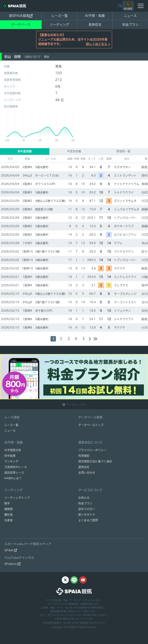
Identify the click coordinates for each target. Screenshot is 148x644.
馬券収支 (95, 25)
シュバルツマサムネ (127, 209)
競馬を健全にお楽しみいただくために (74, 619)
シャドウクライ (124, 192)
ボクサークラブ (124, 226)
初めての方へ (87, 509)
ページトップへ (74, 405)
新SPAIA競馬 (21, 16)
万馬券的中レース (16, 467)
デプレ (118, 243)
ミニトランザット (125, 176)
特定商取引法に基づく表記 (95, 461)
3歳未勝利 (42, 167)
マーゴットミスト (125, 302)
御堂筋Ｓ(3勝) (44, 209)
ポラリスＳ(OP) (45, 184)
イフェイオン (122, 311)
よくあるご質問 (88, 520)
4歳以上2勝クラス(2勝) (50, 201)
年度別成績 (74, 151)
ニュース (130, 16)
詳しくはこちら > (98, 44)
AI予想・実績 (95, 16)
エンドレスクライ (125, 277)
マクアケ (120, 268)
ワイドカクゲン (124, 252)
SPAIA (11, 550)
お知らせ (84, 498)
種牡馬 (9, 515)
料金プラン (85, 503)
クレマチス (121, 285)
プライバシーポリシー (92, 450)
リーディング (59, 25)
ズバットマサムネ (125, 201)
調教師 (9, 509)
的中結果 (10, 456)
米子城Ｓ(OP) (44, 311)
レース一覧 (59, 16)
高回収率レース (14, 473)
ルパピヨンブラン (125, 235)
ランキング (11, 461)
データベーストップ (91, 425)
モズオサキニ (122, 167)
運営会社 (84, 467)
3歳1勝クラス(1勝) (48, 252)
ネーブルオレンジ (125, 294)
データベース (21, 25)
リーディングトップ (17, 498)
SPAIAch (12, 564)
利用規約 (84, 456)
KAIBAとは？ (13, 478)
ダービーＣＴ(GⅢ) (47, 176)
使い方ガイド (87, 515)
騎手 (7, 503)
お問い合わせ (87, 473)
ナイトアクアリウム (127, 184)
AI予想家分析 (13, 450)
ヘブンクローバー (125, 218)
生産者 (9, 520)
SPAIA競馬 (70, 627)
